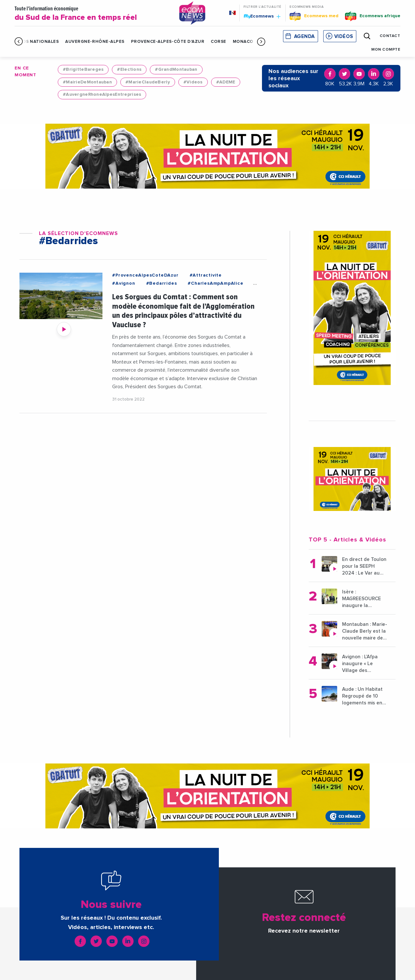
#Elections (129, 69)
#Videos (193, 82)
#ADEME (226, 82)
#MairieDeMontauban (87, 82)
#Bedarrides (162, 283)
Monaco (243, 42)
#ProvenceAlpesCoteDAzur (145, 275)
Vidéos (344, 37)
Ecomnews (262, 16)
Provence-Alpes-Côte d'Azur (168, 42)
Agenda (304, 37)
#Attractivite (206, 275)
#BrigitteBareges (83, 69)
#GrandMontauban (176, 69)
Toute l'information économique (92, 14)
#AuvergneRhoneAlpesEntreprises (102, 94)
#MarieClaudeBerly (148, 82)
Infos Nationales (37, 42)
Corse (219, 42)
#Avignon (124, 283)
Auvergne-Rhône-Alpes (95, 42)
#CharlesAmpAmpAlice (215, 283)
